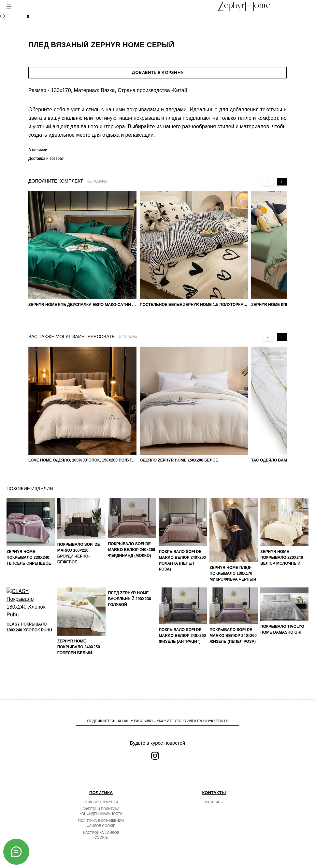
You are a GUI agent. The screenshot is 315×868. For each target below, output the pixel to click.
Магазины (214, 802)
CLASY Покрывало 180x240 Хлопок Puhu (29, 668)
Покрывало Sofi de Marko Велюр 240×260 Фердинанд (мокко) (132, 550)
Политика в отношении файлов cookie (101, 823)
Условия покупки (101, 802)
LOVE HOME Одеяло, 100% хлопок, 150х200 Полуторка (82, 460)
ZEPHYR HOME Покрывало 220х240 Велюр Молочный (282, 558)
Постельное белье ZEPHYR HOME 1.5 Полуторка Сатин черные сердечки (194, 305)
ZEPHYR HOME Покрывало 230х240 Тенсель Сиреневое (29, 558)
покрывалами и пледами (157, 110)
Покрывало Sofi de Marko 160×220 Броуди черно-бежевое (79, 553)
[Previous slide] (268, 182)
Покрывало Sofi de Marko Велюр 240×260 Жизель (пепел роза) (233, 636)
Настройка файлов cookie (101, 835)
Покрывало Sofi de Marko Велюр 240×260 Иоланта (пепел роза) (182, 560)
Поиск (3, 16)
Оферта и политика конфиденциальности (101, 811)
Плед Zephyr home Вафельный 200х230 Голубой (130, 647)
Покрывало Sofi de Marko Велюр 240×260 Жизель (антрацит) (182, 636)
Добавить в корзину (157, 72)
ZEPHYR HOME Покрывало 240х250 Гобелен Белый (79, 647)
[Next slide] (282, 182)
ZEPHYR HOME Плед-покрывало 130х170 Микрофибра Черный (233, 573)
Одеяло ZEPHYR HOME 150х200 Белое (179, 460)
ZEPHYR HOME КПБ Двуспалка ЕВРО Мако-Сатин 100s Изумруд (82, 305)
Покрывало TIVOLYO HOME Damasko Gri (282, 629)
